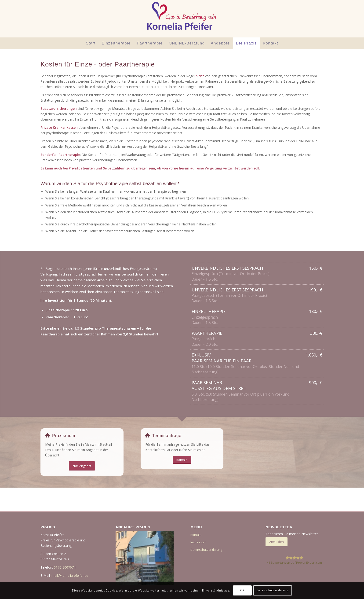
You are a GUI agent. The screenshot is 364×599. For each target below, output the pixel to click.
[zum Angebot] (82, 466)
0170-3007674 (65, 567)
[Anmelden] (277, 542)
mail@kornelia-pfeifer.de (70, 575)
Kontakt (196, 535)
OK (242, 590)
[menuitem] (91, 43)
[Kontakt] (182, 460)
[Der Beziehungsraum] (182, 19)
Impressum (198, 542)
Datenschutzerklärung (206, 550)
